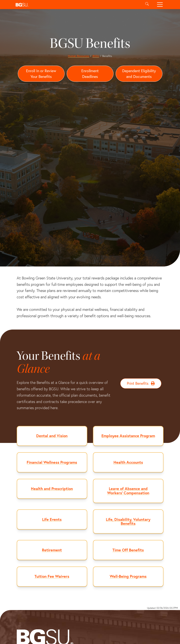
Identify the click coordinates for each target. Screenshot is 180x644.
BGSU (96, 56)
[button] (77, 5)
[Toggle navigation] (160, 5)
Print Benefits (141, 384)
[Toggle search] (147, 5)
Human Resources (79, 56)
